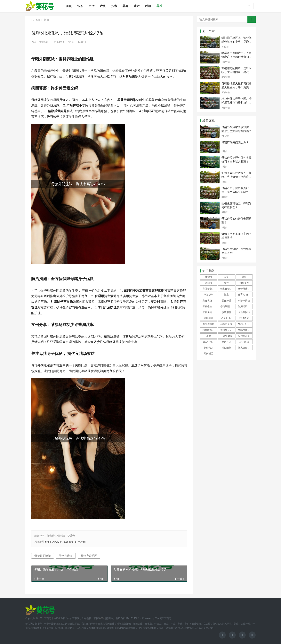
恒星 (226, 295)
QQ (102, 618)
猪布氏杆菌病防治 (245, 324)
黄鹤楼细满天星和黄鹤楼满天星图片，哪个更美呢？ (237, 87)
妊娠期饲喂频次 (245, 306)
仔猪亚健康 (226, 336)
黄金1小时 (226, 318)
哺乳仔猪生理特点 (228, 289)
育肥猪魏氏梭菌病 (210, 289)
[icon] (222, 635)
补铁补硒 (226, 342)
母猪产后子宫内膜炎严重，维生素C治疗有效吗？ (235, 192)
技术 (114, 6)
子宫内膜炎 (66, 556)
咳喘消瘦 (226, 312)
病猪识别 (209, 295)
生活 (92, 6)
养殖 (159, 6)
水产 (137, 6)
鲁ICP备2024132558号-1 (129, 618)
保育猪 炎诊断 (245, 295)
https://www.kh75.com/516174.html (66, 542)
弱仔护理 (226, 301)
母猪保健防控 (210, 312)
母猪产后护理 (89, 556)
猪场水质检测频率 (245, 330)
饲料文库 (244, 283)
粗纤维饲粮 (209, 324)
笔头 (226, 277)
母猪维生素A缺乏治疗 (210, 306)
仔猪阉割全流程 (228, 306)
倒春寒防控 (244, 301)
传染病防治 (244, 312)
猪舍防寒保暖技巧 (210, 330)
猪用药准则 (244, 336)
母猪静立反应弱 (228, 330)
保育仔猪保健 (210, 342)
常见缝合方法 (245, 348)
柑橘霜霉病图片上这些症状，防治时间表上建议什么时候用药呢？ (237, 72)
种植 (148, 6)
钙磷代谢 (209, 348)
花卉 (125, 6)
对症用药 (244, 342)
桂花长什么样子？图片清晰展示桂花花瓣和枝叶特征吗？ (237, 102)
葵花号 (71, 536)
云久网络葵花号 (163, 618)
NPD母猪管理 (245, 289)
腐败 (226, 283)
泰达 (209, 336)
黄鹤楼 (209, 277)
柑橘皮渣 (244, 318)
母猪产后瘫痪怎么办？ (235, 142)
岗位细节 (226, 348)
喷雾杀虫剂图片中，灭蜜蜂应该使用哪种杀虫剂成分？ (237, 57)
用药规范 (209, 354)
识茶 (80, 6)
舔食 (244, 277)
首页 (69, 6)
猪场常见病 (226, 324)
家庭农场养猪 (210, 301)
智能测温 (209, 318)
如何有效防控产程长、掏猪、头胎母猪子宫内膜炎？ (237, 177)
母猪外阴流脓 (43, 556)
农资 (103, 6)
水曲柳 (209, 283)
